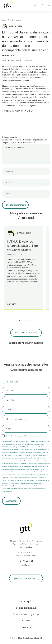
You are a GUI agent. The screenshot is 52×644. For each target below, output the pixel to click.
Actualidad (29, 60)
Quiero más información (27, 579)
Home (4, 20)
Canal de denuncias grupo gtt (26, 614)
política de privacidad (20, 436)
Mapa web (26, 627)
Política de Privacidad (26, 608)
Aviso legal (26, 601)
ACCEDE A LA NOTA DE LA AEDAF (18, 111)
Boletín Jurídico (16, 20)
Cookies (26, 621)
